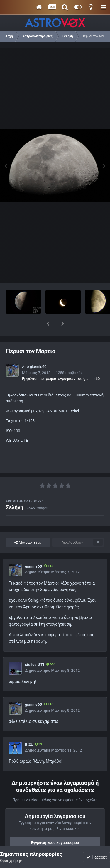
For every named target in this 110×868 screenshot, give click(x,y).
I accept (97, 857)
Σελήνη (15, 492)
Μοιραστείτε (28, 527)
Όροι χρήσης (11, 861)
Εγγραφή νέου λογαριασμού (55, 827)
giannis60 (38, 351)
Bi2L (29, 729)
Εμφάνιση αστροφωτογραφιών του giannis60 (61, 363)
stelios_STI (34, 649)
